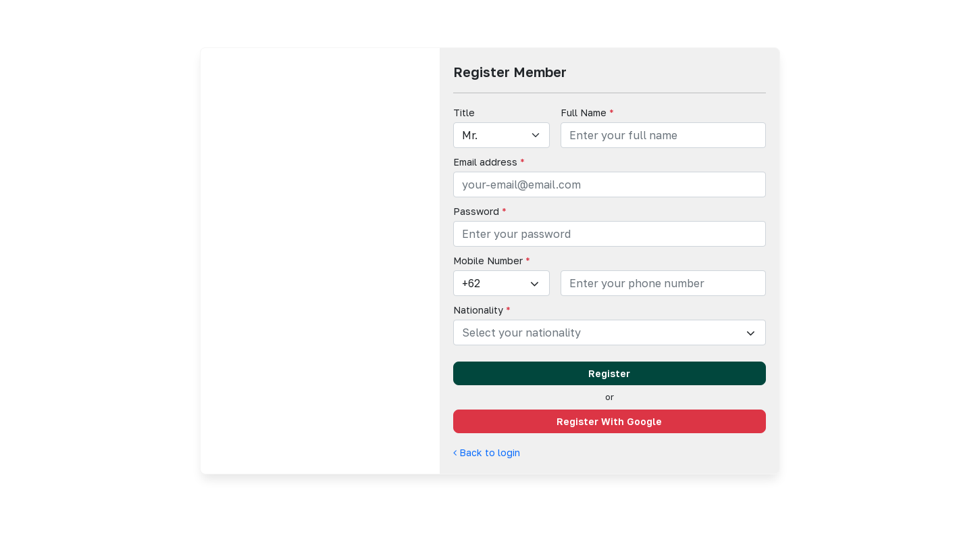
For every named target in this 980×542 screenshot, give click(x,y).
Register (609, 373)
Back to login (487, 452)
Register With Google (609, 421)
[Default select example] (502, 135)
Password (480, 211)
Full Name (587, 113)
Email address (489, 162)
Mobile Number (492, 261)
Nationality (482, 310)
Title (464, 113)
